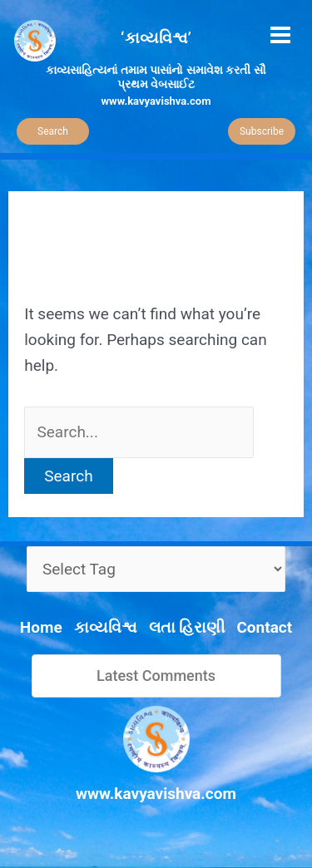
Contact (264, 627)
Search (53, 131)
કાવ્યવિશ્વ (106, 627)
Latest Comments (156, 676)
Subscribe (262, 131)
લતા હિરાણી (187, 627)
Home (41, 627)
